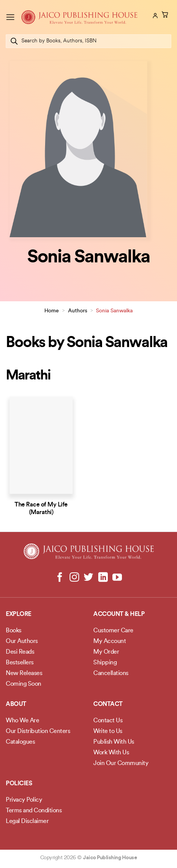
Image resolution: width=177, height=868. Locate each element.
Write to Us (108, 731)
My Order (106, 652)
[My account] (154, 16)
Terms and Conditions (34, 811)
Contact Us (108, 721)
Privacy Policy (24, 800)
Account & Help (119, 614)
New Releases (24, 674)
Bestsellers (20, 663)
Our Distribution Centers (38, 731)
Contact (108, 704)
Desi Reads (20, 652)
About (16, 704)
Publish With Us (114, 742)
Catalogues (20, 742)
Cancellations (111, 674)
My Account (110, 641)
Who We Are (22, 721)
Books (14, 631)
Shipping (105, 663)
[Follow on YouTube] (117, 578)
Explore (19, 614)
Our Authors (22, 641)
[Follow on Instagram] (74, 578)
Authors (78, 311)
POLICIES (19, 784)
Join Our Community (121, 764)
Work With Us (111, 753)
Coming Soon (24, 684)
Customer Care (113, 631)
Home (52, 311)
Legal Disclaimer (27, 821)
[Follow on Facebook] (60, 578)
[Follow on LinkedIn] (103, 578)
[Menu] (10, 17)
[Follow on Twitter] (88, 578)
